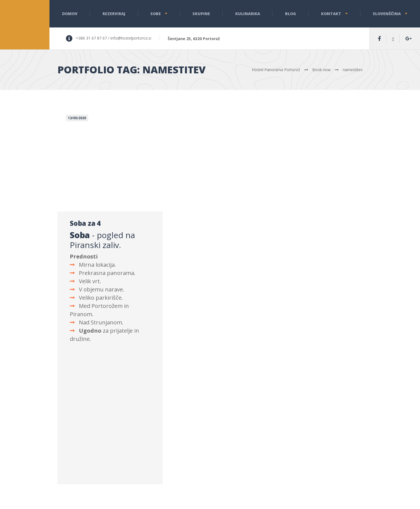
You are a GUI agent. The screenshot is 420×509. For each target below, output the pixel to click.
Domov (70, 14)
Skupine (201, 14)
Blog (291, 14)
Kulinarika (248, 14)
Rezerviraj (114, 14)
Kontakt (331, 14)
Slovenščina (387, 14)
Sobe (156, 14)
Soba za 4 (85, 223)
